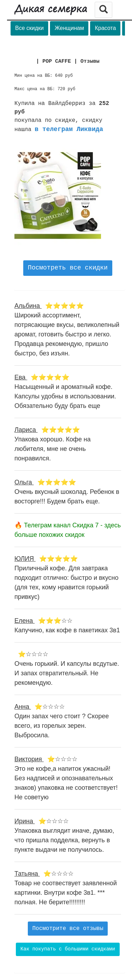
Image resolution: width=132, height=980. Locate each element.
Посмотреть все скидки (68, 268)
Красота (105, 28)
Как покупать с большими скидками (68, 949)
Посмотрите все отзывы (68, 929)
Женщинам (69, 28)
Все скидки (29, 28)
